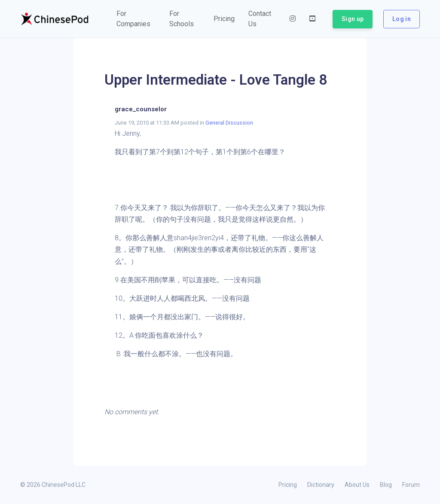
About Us (357, 485)
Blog (386, 485)
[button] (136, 19)
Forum (411, 485)
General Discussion (229, 123)
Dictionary (321, 485)
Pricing (288, 485)
